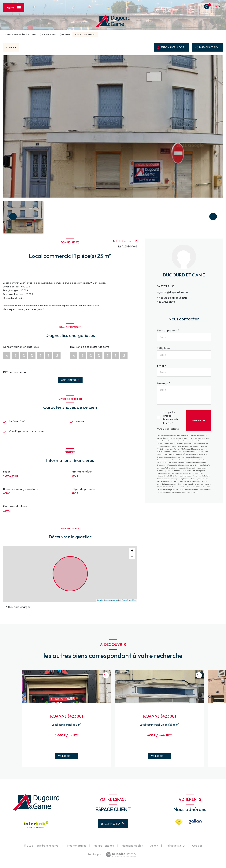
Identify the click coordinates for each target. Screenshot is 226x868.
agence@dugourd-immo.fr (174, 292)
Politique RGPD (175, 849)
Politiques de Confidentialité (199, 489)
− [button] (132, 560)
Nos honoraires (77, 849)
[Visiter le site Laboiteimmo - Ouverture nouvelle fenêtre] (121, 858)
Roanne (66, 35)
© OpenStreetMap (128, 604)
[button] (213, 217)
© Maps (112, 604)
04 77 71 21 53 (166, 286)
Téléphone (164, 348)
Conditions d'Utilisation (171, 492)
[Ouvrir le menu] (14, 8)
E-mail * (162, 366)
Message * (164, 383)
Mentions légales (132, 849)
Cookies (197, 849)
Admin (154, 849)
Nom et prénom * (168, 330)
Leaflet (100, 604)
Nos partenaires (104, 849)
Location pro (49, 35)
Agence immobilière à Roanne (20, 35)
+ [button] (132, 555)
